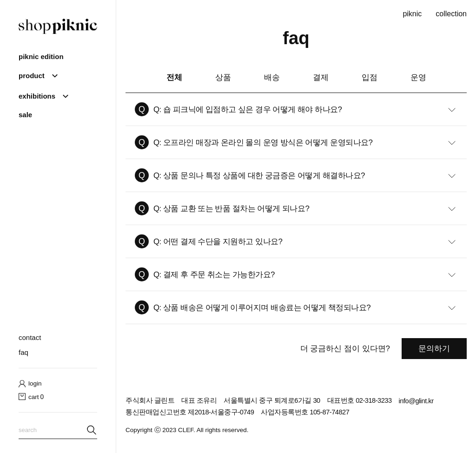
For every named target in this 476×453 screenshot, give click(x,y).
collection (451, 14)
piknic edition (41, 57)
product (32, 76)
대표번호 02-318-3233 (360, 400)
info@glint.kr (416, 401)
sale (25, 115)
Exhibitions (37, 96)
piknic (412, 14)
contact (30, 337)
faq (23, 352)
